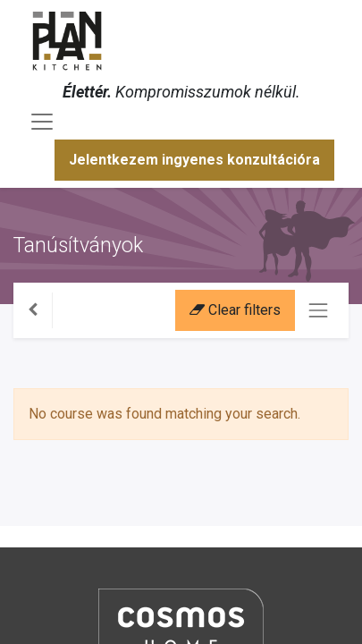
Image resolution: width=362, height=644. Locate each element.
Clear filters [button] (235, 310)
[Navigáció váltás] (318, 310)
